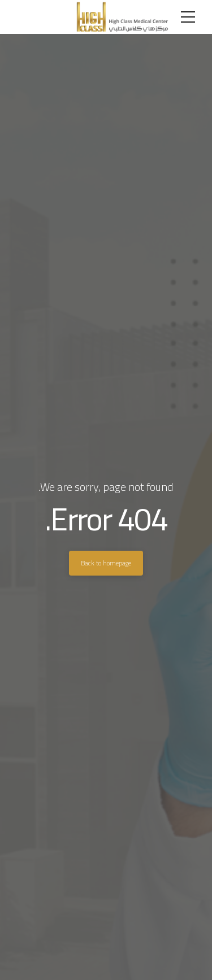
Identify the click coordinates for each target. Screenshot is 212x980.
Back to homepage (106, 563)
